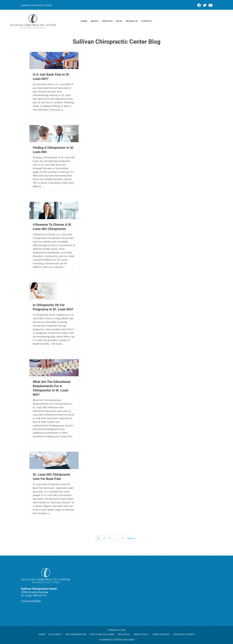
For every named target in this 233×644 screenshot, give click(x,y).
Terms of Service (161, 634)
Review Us (132, 21)
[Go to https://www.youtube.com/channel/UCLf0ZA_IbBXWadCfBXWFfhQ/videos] (210, 6)
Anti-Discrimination (76, 634)
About (95, 21)
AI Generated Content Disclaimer (117, 640)
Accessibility (55, 634)
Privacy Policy (141, 634)
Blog (119, 21)
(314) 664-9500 (31, 601)
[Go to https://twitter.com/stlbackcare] (205, 6)
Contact (147, 21)
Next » (132, 538)
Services (107, 21)
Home (84, 21)
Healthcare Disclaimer (102, 634)
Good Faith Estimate (184, 634)
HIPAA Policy (124, 634)
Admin (42, 634)
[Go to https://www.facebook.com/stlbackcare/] (199, 6)
